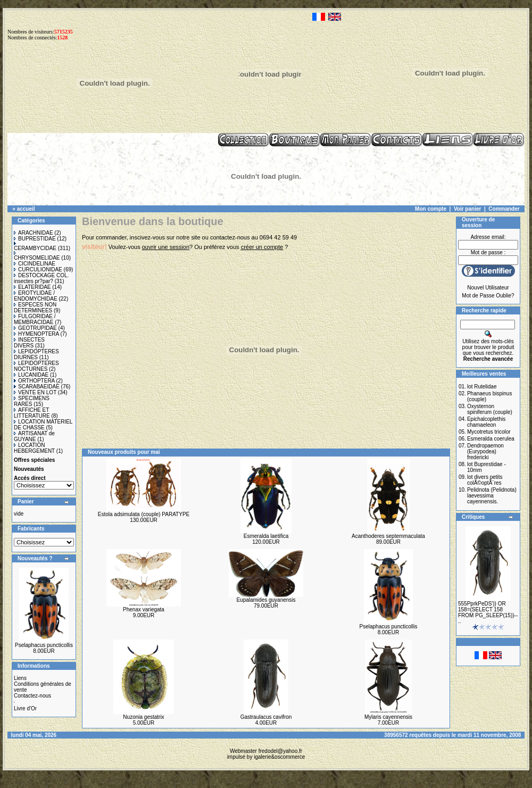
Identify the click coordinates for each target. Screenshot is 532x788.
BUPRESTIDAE (35, 239)
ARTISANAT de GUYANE (34, 436)
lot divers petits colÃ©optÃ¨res (485, 480)
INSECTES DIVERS (29, 343)
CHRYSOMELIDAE (37, 256)
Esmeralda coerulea (491, 439)
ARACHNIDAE (34, 233)
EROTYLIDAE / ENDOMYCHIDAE (36, 296)
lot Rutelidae (482, 387)
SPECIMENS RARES (32, 401)
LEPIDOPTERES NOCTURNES (36, 366)
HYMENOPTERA (36, 334)
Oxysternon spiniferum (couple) (490, 409)
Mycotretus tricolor (489, 432)
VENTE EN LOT (35, 392)
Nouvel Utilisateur (488, 288)
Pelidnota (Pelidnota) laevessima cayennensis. (492, 496)
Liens (20, 678)
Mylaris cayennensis (388, 717)
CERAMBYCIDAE (35, 246)
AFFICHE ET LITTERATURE (32, 413)
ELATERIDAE (32, 287)
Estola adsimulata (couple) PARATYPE (144, 514)
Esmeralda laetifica (266, 536)
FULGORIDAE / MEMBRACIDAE (35, 319)
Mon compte (431, 209)
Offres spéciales (34, 460)
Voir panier (468, 209)
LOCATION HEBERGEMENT (34, 448)
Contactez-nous (32, 696)
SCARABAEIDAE (37, 387)
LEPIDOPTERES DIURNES (36, 354)
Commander (504, 209)
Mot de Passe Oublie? (488, 296)
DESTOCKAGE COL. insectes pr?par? (41, 278)
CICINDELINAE (35, 264)
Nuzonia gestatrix (143, 717)
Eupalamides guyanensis (266, 600)
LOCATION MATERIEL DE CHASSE (43, 425)
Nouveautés (29, 469)
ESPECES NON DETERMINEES (35, 308)
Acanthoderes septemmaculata (388, 536)
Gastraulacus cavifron (266, 717)
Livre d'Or (25, 708)
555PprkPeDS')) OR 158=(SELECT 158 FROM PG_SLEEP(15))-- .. (488, 612)
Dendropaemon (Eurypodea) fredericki (485, 451)
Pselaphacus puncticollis (44, 645)
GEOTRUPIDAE (35, 328)
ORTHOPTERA (34, 381)
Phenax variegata (144, 609)
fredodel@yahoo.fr (280, 751)
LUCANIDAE (31, 375)
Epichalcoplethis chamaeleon (486, 422)
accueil (26, 209)
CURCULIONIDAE (38, 269)
